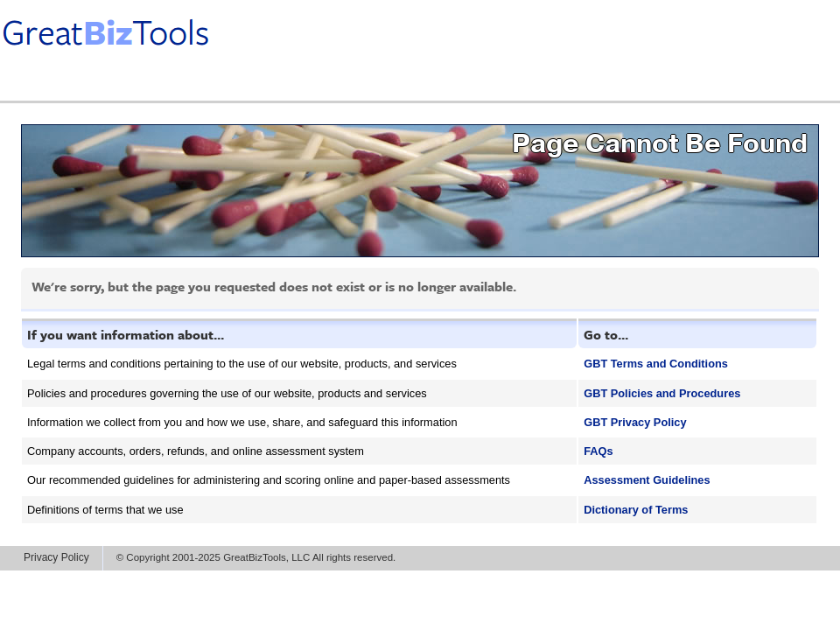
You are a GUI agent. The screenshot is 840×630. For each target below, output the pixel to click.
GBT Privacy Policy (635, 422)
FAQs (598, 451)
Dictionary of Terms (636, 510)
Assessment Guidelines (647, 480)
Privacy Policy (56, 557)
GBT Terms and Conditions (656, 364)
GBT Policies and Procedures (662, 393)
